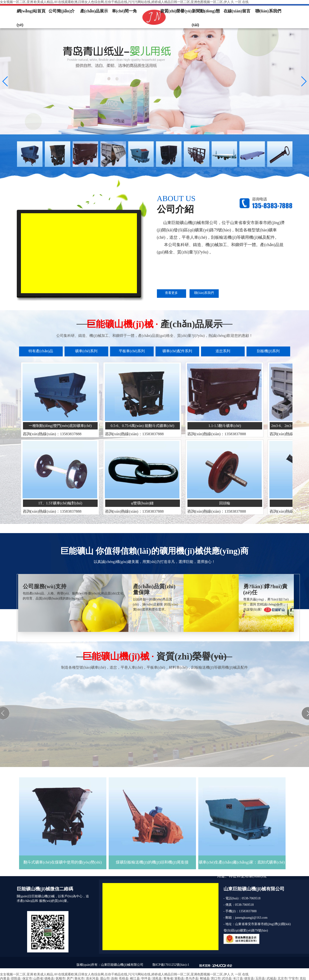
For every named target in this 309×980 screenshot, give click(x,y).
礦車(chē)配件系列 (177, 351)
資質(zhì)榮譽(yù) (176, 11)
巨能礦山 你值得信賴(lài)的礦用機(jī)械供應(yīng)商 (154, 551)
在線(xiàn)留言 (237, 11)
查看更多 (171, 293)
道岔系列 (223, 351)
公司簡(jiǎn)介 (62, 11)
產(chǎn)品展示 (94, 11)
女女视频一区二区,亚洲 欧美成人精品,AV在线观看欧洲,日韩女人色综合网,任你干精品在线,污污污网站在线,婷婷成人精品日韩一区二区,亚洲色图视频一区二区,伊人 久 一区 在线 (124, 2)
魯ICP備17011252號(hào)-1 (171, 965)
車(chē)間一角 (125, 11)
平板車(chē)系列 (132, 351)
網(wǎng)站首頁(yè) (31, 13)
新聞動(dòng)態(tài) (206, 13)
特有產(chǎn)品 (41, 351)
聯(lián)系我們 (268, 11)
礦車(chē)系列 (86, 351)
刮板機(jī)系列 (268, 351)
